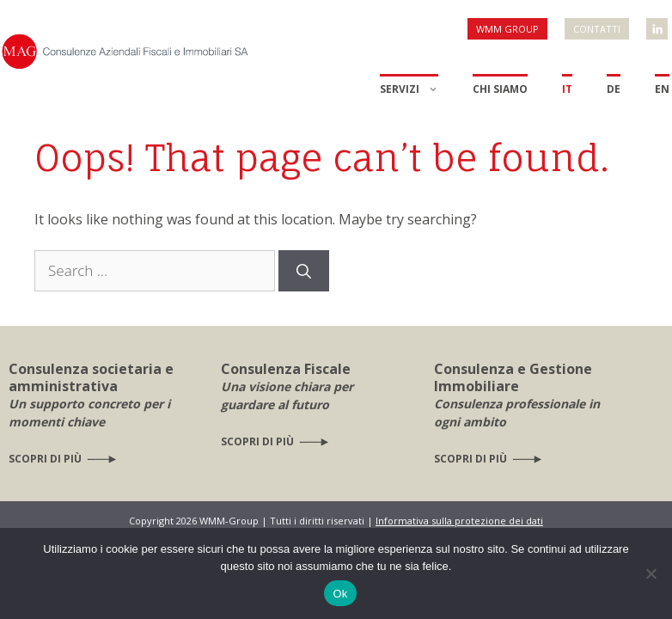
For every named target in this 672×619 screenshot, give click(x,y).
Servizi (409, 89)
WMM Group (507, 29)
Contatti (597, 29)
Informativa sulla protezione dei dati (459, 521)
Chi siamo (500, 89)
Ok (340, 594)
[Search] (304, 271)
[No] (651, 573)
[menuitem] (567, 105)
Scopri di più (45, 459)
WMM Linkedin (658, 22)
